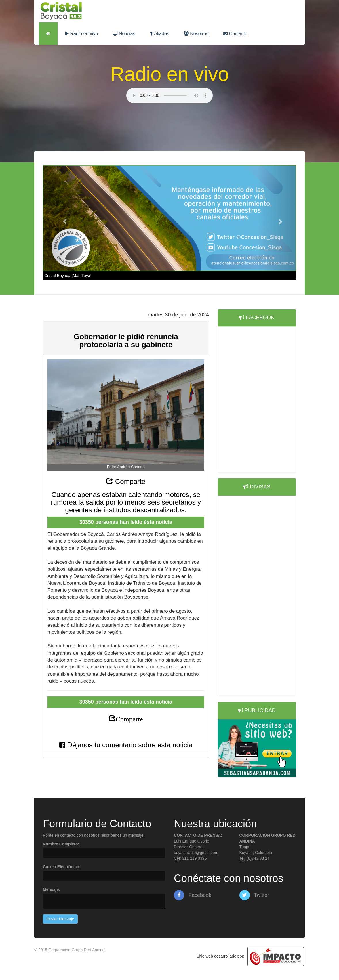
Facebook (193, 895)
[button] (62, 218)
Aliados (160, 34)
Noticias (124, 34)
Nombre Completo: (61, 844)
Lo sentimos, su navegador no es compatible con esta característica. (169, 95)
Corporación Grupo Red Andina (76, 950)
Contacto (235, 34)
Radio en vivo (81, 34)
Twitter (254, 895)
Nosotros (196, 34)
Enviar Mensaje (60, 919)
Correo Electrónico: (62, 867)
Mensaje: (52, 889)
